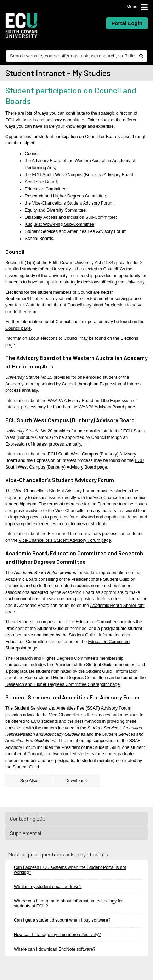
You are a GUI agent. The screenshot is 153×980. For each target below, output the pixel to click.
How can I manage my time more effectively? (57, 935)
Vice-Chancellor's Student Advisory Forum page (65, 540)
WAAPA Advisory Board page (107, 407)
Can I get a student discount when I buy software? (62, 920)
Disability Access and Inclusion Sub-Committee (70, 217)
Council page (18, 328)
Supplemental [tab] (77, 833)
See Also (29, 781)
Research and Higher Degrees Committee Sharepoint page (63, 684)
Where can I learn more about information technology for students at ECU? (68, 904)
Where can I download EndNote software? (55, 949)
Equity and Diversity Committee (55, 210)
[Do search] (141, 56)
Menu (132, 7)
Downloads (76, 781)
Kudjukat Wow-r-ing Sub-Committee (59, 224)
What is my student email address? (48, 887)
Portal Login (127, 23)
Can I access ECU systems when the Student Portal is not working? (70, 870)
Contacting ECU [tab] (77, 819)
